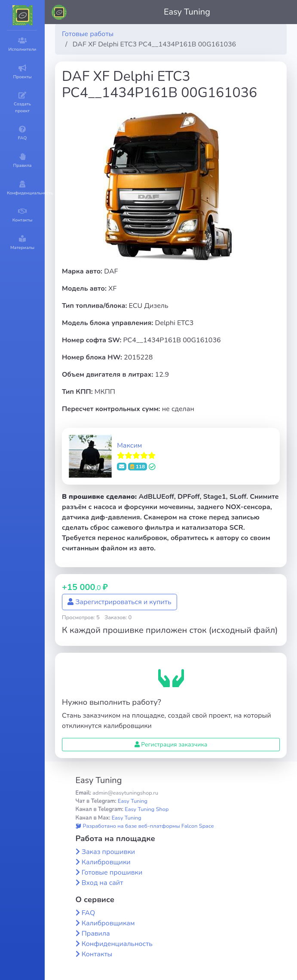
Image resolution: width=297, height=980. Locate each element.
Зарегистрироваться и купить (119, 602)
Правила (96, 934)
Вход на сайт (103, 883)
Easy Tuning (187, 12)
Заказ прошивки (109, 852)
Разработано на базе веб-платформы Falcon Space (145, 826)
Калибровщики (106, 862)
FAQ (89, 913)
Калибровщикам (108, 923)
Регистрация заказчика (171, 745)
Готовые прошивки (112, 872)
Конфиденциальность (117, 944)
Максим (129, 445)
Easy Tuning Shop (147, 809)
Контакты (97, 954)
